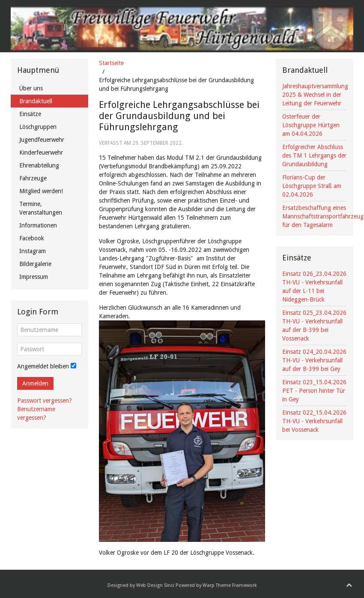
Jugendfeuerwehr (42, 140)
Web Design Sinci (155, 585)
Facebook (32, 238)
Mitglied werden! (41, 191)
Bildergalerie (35, 264)
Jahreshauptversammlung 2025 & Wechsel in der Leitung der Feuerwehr (315, 95)
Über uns (31, 88)
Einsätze (30, 114)
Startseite (111, 63)
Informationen (38, 225)
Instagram (33, 251)
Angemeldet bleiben (43, 366)
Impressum (34, 277)
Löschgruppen (38, 127)
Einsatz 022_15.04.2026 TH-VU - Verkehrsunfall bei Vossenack (314, 421)
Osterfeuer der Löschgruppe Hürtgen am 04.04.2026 (311, 125)
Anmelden (35, 383)
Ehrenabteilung (39, 165)
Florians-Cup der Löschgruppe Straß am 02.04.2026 (312, 186)
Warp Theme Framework (230, 585)
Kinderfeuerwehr (41, 152)
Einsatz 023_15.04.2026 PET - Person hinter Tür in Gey (314, 391)
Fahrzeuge (33, 178)
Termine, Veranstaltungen (41, 208)
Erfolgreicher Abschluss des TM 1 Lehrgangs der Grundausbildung (314, 155)
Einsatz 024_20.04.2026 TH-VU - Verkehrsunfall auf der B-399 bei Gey (314, 360)
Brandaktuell (36, 101)
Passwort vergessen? (45, 401)
